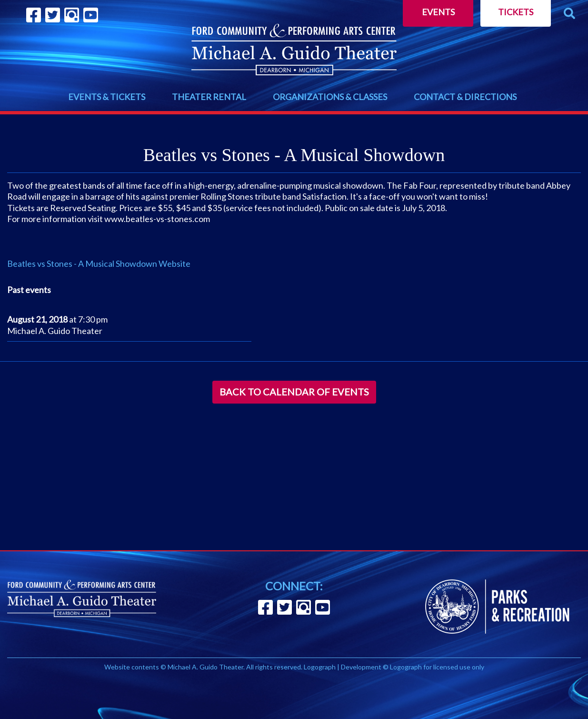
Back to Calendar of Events (294, 392)
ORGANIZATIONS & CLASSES (330, 97)
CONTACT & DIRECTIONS (465, 97)
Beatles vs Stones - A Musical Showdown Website (99, 263)
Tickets (516, 12)
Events (438, 12)
